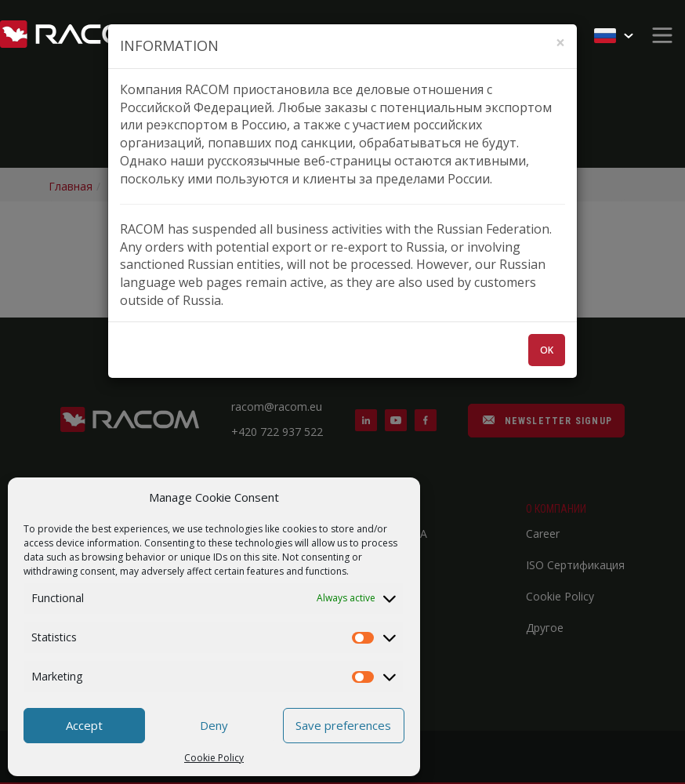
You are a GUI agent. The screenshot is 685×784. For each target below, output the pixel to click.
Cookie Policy (214, 758)
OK (547, 350)
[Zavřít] (560, 43)
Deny (214, 725)
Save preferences (343, 725)
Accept (84, 725)
